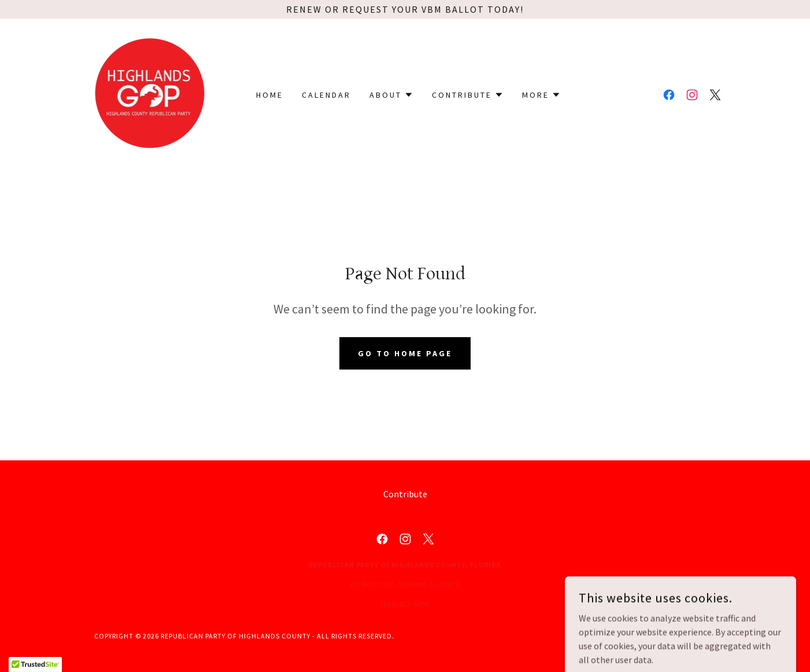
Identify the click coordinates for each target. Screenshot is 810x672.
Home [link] (270, 95)
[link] (150, 94)
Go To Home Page (405, 353)
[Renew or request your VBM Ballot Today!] (405, 9)
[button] (391, 95)
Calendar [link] (326, 95)
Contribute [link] (405, 494)
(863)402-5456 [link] (405, 604)
